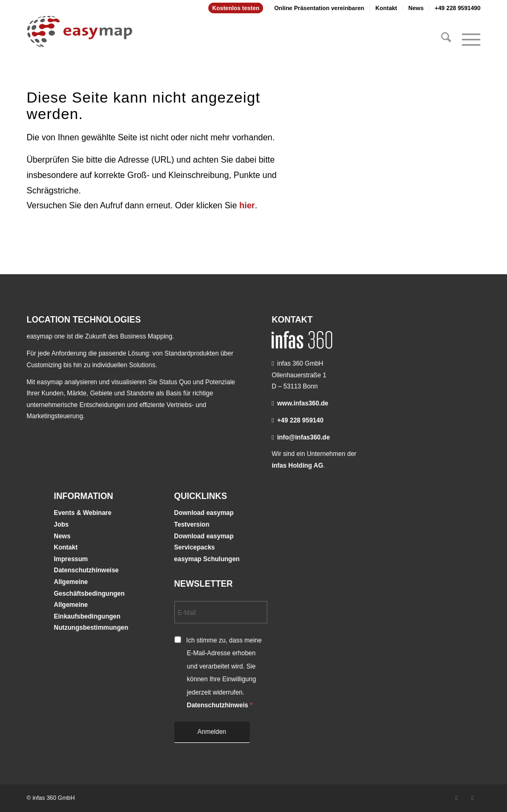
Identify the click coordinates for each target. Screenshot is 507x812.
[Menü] (466, 39)
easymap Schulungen (207, 559)
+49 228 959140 (301, 420)
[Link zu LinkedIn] (457, 798)
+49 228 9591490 (458, 8)
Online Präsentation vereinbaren (319, 8)
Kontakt (386, 8)
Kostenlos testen (236, 8)
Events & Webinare (82, 513)
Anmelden (212, 732)
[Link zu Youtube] (472, 798)
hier (247, 205)
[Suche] (441, 39)
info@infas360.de (304, 437)
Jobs (61, 525)
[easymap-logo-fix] (80, 39)
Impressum (71, 559)
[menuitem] (236, 8)
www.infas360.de (303, 403)
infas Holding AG (297, 466)
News (416, 8)
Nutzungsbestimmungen (91, 628)
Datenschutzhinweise (86, 570)
